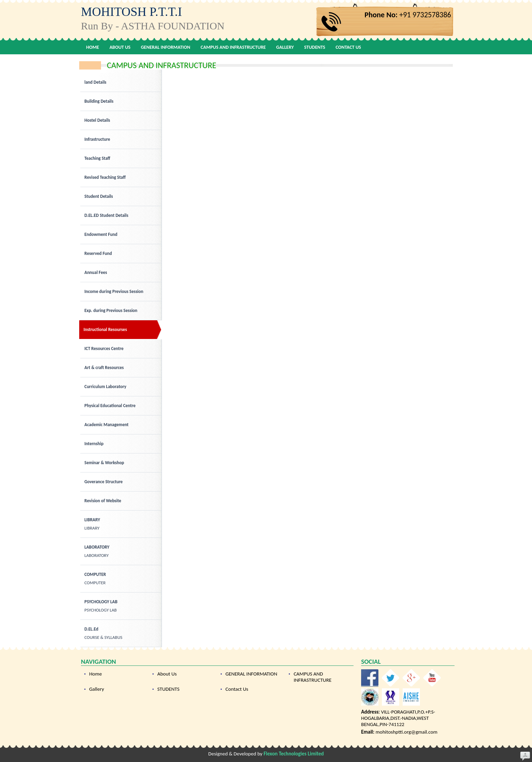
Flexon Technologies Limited (294, 754)
